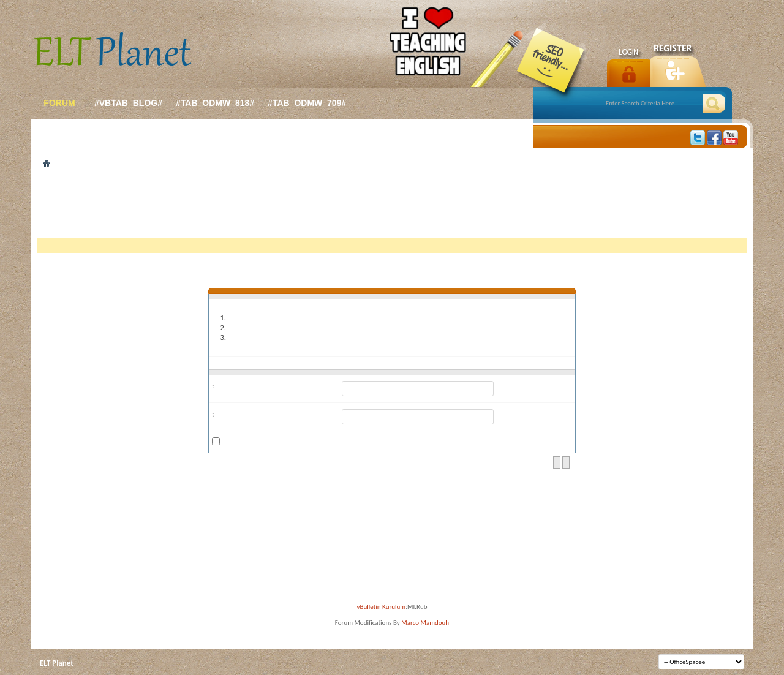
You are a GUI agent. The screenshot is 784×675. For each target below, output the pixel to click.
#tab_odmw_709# (307, 103)
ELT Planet (57, 663)
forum (59, 103)
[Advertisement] (392, 207)
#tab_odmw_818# (215, 103)
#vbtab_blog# (128, 103)
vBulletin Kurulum (382, 607)
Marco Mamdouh (425, 623)
